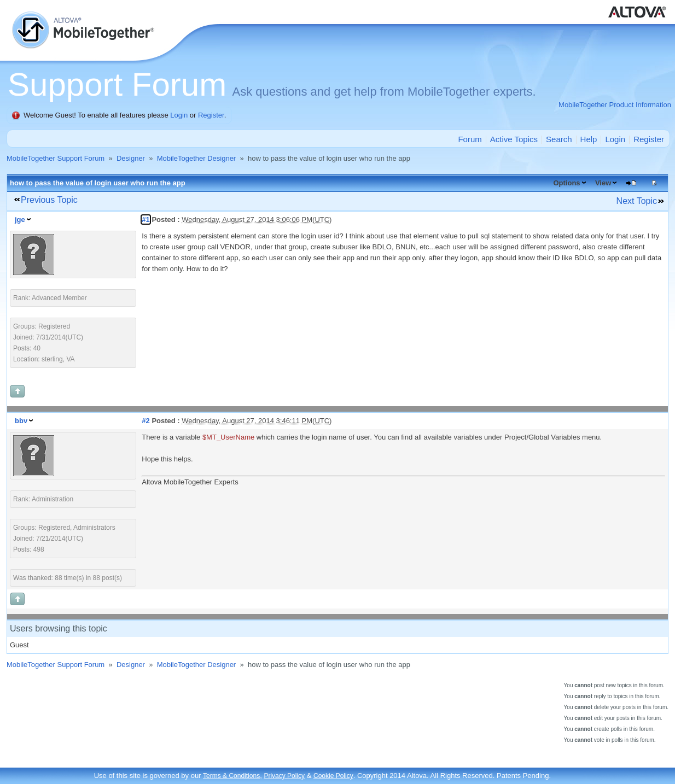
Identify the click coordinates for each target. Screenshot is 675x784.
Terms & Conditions (231, 776)
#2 (146, 421)
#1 (146, 220)
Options (566, 183)
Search (559, 139)
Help (589, 139)
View (603, 183)
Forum (470, 139)
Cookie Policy (333, 776)
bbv (21, 421)
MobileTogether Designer (197, 158)
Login (179, 115)
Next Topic (637, 201)
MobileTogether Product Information (615, 105)
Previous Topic (49, 200)
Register (211, 115)
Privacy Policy (284, 776)
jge (20, 220)
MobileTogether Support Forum (56, 158)
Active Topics (514, 139)
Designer (131, 158)
